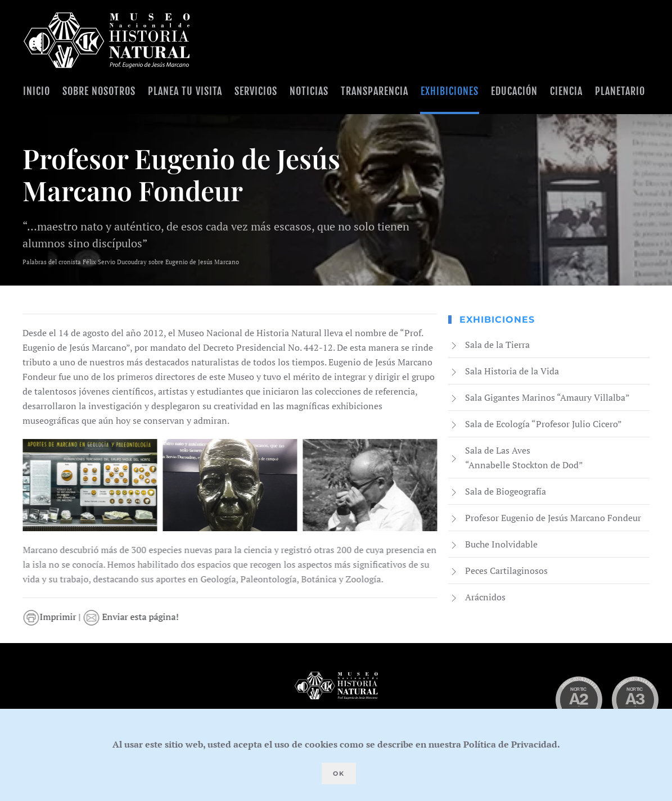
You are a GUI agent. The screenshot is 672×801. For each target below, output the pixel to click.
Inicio (37, 91)
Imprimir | (55, 617)
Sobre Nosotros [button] (99, 91)
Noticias (309, 91)
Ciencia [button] (566, 91)
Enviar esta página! (133, 617)
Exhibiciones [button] (450, 91)
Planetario (620, 91)
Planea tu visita (185, 91)
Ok (339, 773)
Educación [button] (514, 91)
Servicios (256, 91)
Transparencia (375, 91)
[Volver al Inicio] (107, 40)
